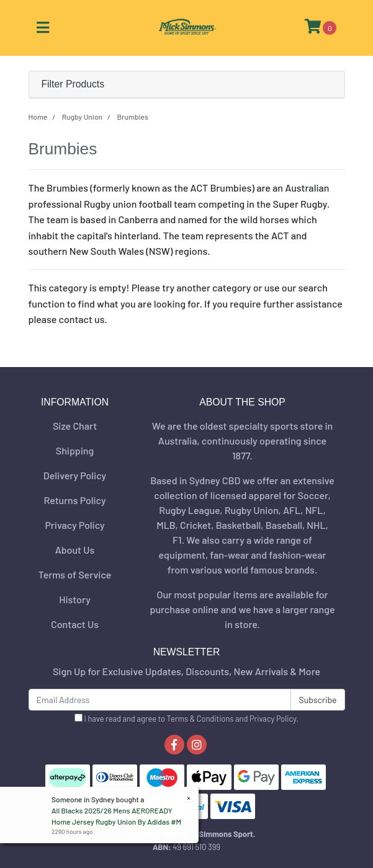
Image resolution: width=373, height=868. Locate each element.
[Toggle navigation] (43, 28)
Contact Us (75, 624)
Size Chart (75, 426)
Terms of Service (75, 574)
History (75, 599)
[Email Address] (160, 700)
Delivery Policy (75, 475)
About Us (75, 550)
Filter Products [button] (73, 84)
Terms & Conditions (200, 719)
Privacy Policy (74, 525)
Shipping (75, 450)
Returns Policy (74, 500)
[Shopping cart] (321, 28)
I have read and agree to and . (186, 719)
